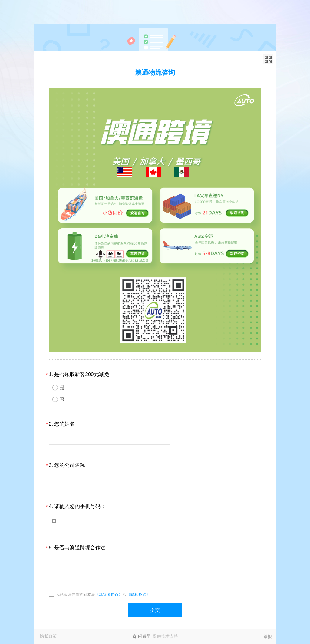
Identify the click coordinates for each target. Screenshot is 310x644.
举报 (268, 636)
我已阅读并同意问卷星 (75, 594)
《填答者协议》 (109, 594)
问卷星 (144, 636)
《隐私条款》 (138, 594)
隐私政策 (48, 636)
